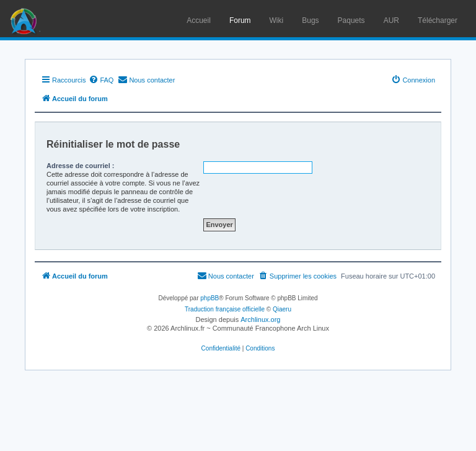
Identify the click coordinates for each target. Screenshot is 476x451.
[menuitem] (101, 80)
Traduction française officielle (225, 309)
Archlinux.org (260, 319)
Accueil (199, 20)
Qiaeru (282, 309)
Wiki (277, 20)
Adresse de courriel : (80, 166)
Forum (240, 20)
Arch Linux (25, 19)
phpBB (209, 298)
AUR (391, 20)
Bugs (310, 20)
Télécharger (438, 20)
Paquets (351, 20)
